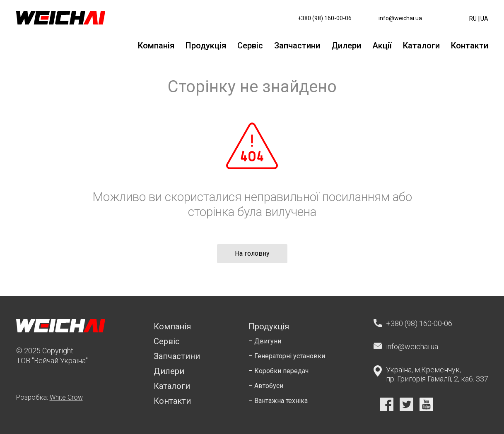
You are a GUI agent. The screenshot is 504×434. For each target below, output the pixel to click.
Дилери (346, 46)
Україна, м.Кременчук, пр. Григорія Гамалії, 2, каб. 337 (437, 374)
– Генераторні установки (287, 356)
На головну (252, 253)
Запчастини (297, 46)
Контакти (470, 46)
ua (484, 19)
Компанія (156, 46)
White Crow (66, 397)
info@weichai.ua (400, 18)
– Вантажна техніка (278, 401)
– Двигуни (265, 341)
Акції (382, 46)
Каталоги (421, 46)
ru (473, 19)
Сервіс (250, 46)
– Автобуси (266, 386)
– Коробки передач (279, 371)
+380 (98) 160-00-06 (325, 18)
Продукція (206, 46)
